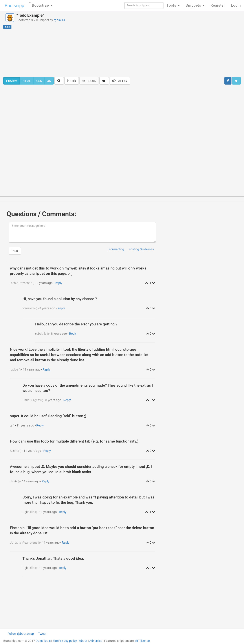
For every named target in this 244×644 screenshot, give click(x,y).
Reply (59, 283)
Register (218, 5)
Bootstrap (41, 4)
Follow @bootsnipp (21, 634)
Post (15, 251)
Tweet (42, 634)
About (83, 641)
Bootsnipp (14, 6)
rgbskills (59, 20)
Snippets (195, 5)
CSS (39, 81)
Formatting (116, 249)
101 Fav (120, 81)
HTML (27, 81)
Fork (72, 81)
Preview (12, 81)
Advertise (96, 641)
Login (236, 5)
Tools (173, 5)
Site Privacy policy (65, 641)
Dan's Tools (43, 641)
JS (49, 81)
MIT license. (142, 641)
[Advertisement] (164, 44)
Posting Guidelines (141, 249)
